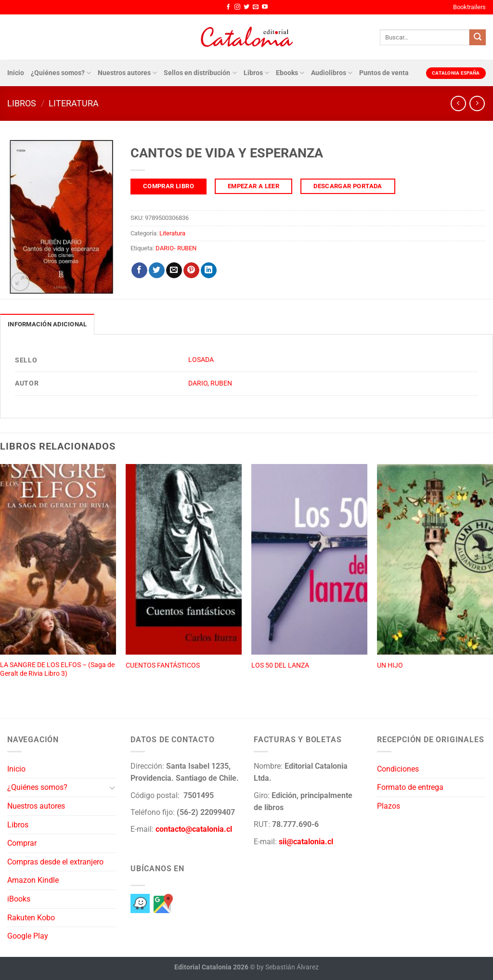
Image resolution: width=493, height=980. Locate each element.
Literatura (74, 103)
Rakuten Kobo (31, 918)
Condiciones (398, 769)
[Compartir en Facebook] (139, 271)
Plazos (389, 806)
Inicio (16, 73)
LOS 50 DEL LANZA (280, 665)
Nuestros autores (127, 73)
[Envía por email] (174, 271)
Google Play (28, 936)
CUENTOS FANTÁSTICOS (163, 665)
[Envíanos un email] (256, 7)
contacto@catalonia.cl (194, 829)
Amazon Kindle (33, 880)
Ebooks (290, 73)
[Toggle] (112, 787)
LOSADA (201, 360)
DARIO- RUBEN (176, 248)
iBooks (19, 899)
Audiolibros (332, 73)
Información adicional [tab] (47, 324)
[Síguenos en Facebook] (228, 7)
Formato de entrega (410, 787)
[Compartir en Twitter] (157, 271)
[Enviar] (478, 38)
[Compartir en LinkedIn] (209, 271)
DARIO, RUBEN (210, 383)
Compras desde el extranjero (55, 862)
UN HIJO (390, 665)
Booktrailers (469, 7)
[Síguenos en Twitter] (246, 7)
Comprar (22, 843)
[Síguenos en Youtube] (265, 7)
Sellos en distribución (200, 73)
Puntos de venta (384, 73)
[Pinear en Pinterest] (191, 271)
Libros (256, 73)
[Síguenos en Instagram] (237, 7)
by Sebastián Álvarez (288, 967)
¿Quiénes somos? (61, 73)
